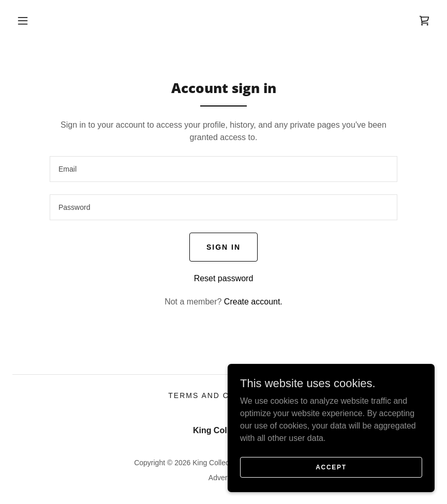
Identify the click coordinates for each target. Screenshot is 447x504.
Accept (331, 467)
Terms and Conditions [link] (224, 395)
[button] (23, 21)
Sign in (224, 247)
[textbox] (224, 169)
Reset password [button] (224, 278)
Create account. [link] (253, 302)
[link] (424, 21)
